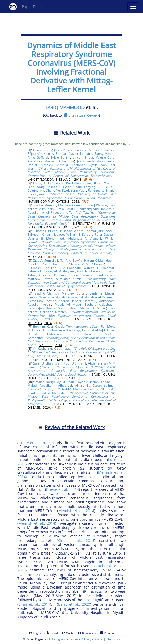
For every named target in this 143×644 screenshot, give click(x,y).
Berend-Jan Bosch (41, 308)
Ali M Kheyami (64, 271)
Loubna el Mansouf (88, 150)
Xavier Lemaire (81, 154)
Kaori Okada (56, 327)
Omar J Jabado (53, 234)
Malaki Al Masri (68, 304)
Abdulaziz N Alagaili (85, 238)
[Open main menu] (133, 7)
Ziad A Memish (45, 205)
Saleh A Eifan (43, 363)
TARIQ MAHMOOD (65, 107)
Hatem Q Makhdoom (99, 260)
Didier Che (66, 161)
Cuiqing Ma (36, 190)
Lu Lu (37, 183)
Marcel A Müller (93, 308)
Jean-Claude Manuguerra (96, 161)
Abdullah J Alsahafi (66, 297)
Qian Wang (36, 187)
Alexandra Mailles (41, 161)
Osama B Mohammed (46, 238)
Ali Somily (83, 385)
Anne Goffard (38, 157)
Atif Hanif (79, 363)
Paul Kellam (106, 275)
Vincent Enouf (83, 157)
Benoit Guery (43, 150)
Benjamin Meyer (102, 293)
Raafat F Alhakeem (68, 264)
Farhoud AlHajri (93, 330)
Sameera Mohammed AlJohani (65, 367)
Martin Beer (67, 308)
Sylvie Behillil (60, 157)
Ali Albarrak (95, 264)
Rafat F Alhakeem (78, 209)
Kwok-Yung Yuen (74, 190)
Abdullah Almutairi (90, 271)
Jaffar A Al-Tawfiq (79, 212)
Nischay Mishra (72, 231)
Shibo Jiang (36, 194)
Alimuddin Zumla (51, 209)
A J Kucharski (43, 349)
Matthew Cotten (70, 205)
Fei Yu (110, 187)
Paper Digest (27, 7)
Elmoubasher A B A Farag (62, 330)
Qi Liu (47, 183)
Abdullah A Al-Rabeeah (62, 268)
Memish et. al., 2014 (76, 511)
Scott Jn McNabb (57, 389)
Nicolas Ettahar (55, 154)
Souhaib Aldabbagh (100, 304)
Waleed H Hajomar (99, 268)
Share (98, 639)
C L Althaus (62, 349)
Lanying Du (93, 187)
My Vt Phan (65, 382)
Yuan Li (109, 183)
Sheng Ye (53, 190)
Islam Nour (63, 363)
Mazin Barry (45, 382)
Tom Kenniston (77, 327)
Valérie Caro (105, 157)
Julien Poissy (63, 150)
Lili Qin (97, 183)
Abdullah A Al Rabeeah (45, 212)
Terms (74, 639)
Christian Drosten (53, 275)
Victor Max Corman (42, 301)
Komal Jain (95, 231)
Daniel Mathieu (40, 165)
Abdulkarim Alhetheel (56, 385)
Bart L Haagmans (84, 334)
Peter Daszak (105, 234)
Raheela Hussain (40, 271)
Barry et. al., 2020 (74, 604)
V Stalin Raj (97, 327)
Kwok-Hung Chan (79, 183)
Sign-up (61, 639)
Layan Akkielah (88, 382)
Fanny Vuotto (105, 154)
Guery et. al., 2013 (34, 443)
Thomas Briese (46, 231)
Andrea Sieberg (70, 301)
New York (114, 639)
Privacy (86, 639)
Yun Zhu (58, 183)
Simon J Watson (95, 205)
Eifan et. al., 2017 (34, 604)
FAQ (50, 639)
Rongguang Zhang (101, 190)
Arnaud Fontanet (71, 165)
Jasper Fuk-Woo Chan (64, 187)
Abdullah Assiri (104, 209)
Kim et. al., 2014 (76, 540)
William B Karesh (79, 234)
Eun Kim (39, 327)
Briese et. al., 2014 (63, 489)
